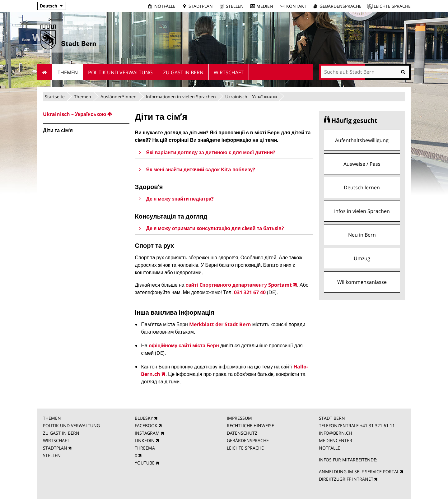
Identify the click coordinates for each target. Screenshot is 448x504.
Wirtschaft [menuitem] (229, 72)
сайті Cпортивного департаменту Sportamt (239, 285)
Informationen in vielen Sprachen (181, 97)
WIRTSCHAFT (56, 440)
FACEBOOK (146, 425)
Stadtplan (201, 6)
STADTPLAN (55, 448)
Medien (265, 6)
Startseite (55, 97)
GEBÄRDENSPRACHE (248, 440)
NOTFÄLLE (329, 448)
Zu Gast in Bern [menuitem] (183, 72)
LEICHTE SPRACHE (245, 448)
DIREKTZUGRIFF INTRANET (346, 479)
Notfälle (165, 6)
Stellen (235, 6)
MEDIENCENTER (336, 440)
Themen (83, 97)
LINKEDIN (145, 440)
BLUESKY (144, 418)
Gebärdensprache (341, 6)
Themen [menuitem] (68, 72)
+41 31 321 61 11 (377, 425)
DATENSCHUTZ (242, 433)
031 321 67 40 (250, 292)
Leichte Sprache (392, 6)
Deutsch (49, 6)
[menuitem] (86, 114)
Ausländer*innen (119, 97)
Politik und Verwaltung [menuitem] (120, 72)
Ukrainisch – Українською (251, 97)
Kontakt (296, 6)
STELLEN (52, 455)
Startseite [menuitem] (45, 72)
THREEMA (145, 448)
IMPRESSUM (239, 418)
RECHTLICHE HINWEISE (250, 425)
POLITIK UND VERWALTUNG (71, 425)
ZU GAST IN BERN (61, 433)
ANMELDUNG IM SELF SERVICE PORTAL (359, 472)
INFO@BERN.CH (335, 433)
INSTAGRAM (147, 433)
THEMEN (52, 418)
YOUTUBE (145, 463)
